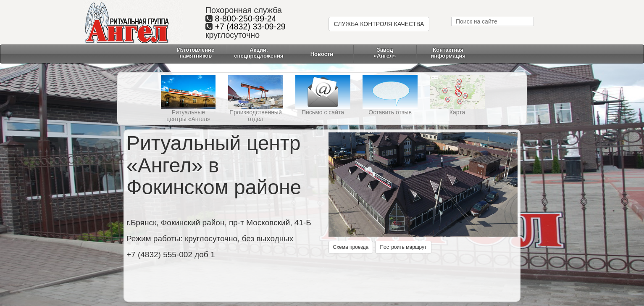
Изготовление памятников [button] (196, 53)
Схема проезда (351, 247)
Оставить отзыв (390, 112)
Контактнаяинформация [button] (448, 53)
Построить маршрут (403, 247)
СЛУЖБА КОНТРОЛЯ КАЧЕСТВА (379, 24)
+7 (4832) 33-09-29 (250, 26)
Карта (457, 112)
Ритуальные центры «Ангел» (188, 116)
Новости (322, 54)
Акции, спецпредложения (259, 53)
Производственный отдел (256, 116)
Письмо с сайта (323, 112)
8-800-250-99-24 (245, 18)
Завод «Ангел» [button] (385, 53)
